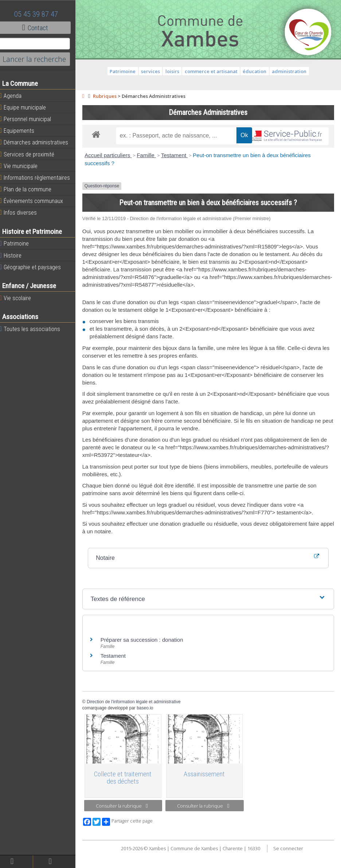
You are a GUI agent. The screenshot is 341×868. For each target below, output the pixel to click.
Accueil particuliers (113, 172)
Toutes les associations (35, 329)
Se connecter (290, 864)
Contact (40, 28)
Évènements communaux (36, 201)
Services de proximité (32, 154)
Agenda (15, 96)
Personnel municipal (30, 119)
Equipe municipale (28, 107)
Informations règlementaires (40, 178)
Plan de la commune (30, 189)
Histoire (15, 255)
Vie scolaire (20, 298)
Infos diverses (23, 212)
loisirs (175, 71)
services (153, 71)
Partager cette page (132, 838)
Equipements (22, 131)
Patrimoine (19, 243)
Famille (151, 172)
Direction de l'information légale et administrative (138, 718)
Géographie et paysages (35, 267)
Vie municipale (23, 166)
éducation (257, 71)
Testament (179, 172)
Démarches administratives (39, 142)
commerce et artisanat (213, 71)
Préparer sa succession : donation (147, 656)
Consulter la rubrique (126, 822)
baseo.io (150, 725)
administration (292, 71)
